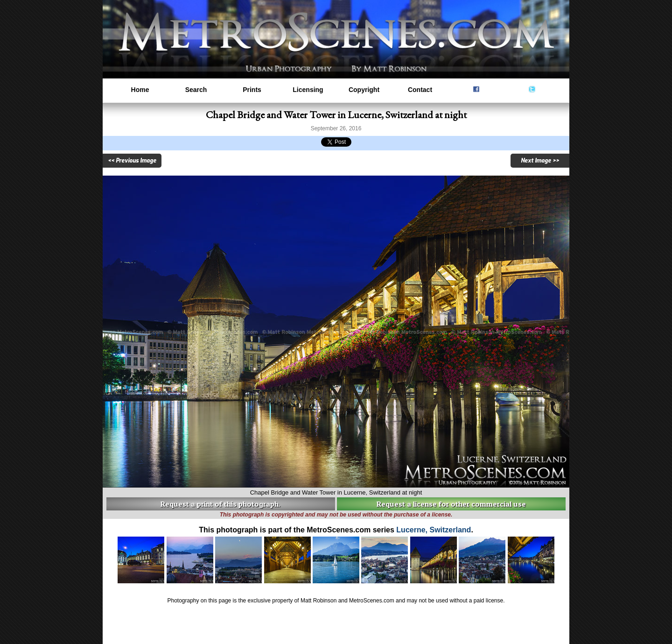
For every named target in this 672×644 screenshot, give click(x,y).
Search (196, 90)
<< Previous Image (132, 161)
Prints (252, 90)
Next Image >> (540, 161)
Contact (420, 90)
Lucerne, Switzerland (434, 530)
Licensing (308, 90)
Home (140, 90)
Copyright (364, 90)
